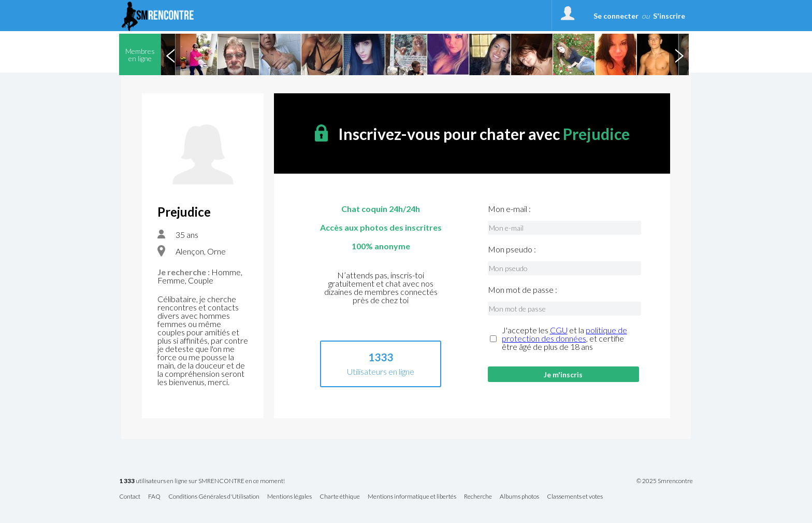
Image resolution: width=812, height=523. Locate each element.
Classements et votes (575, 497)
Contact (130, 497)
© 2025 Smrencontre (665, 481)
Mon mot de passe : (523, 290)
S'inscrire (669, 16)
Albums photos (519, 497)
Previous (170, 54)
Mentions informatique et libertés (412, 497)
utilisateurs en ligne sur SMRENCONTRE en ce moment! (202, 481)
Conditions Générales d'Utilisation (214, 497)
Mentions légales (289, 497)
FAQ (154, 497)
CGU (559, 330)
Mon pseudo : (512, 249)
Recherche (478, 497)
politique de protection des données (564, 334)
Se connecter (616, 16)
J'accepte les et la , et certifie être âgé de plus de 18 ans (564, 338)
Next (679, 54)
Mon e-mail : (509, 209)
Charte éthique (340, 497)
